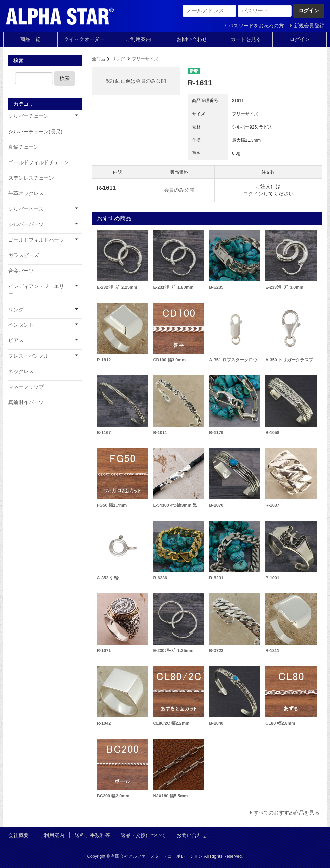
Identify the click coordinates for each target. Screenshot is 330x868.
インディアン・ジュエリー (36, 290)
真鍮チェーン (24, 147)
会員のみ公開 (151, 81)
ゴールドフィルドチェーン (39, 162)
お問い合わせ (192, 39)
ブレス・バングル (29, 356)
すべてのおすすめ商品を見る (286, 813)
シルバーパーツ (26, 224)
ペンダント (21, 325)
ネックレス (21, 371)
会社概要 (19, 835)
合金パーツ (21, 271)
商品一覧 (30, 39)
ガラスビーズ (24, 255)
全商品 (98, 59)
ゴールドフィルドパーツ (36, 240)
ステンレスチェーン (31, 178)
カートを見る (246, 39)
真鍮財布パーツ (26, 402)
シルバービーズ (26, 209)
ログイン (300, 39)
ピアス (16, 340)
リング (118, 59)
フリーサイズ (145, 59)
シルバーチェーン (29, 116)
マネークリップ (26, 387)
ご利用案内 (138, 39)
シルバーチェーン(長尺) (35, 131)
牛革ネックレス (26, 193)
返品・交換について (143, 835)
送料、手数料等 (92, 835)
